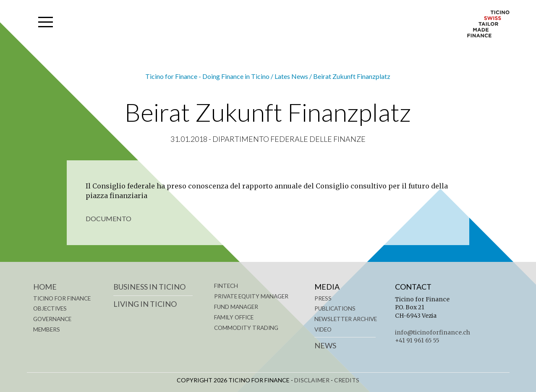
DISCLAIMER (312, 380)
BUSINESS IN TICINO (149, 287)
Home (45, 287)
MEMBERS (47, 329)
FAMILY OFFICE (234, 317)
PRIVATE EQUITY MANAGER (251, 296)
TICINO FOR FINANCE (62, 298)
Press (323, 298)
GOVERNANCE (52, 319)
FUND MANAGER (236, 307)
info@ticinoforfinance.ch (433, 333)
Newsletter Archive (346, 319)
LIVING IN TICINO (145, 304)
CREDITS (347, 380)
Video (323, 329)
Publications (335, 308)
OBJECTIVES (50, 308)
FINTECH (226, 286)
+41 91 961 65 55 (417, 341)
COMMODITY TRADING (246, 328)
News (325, 345)
